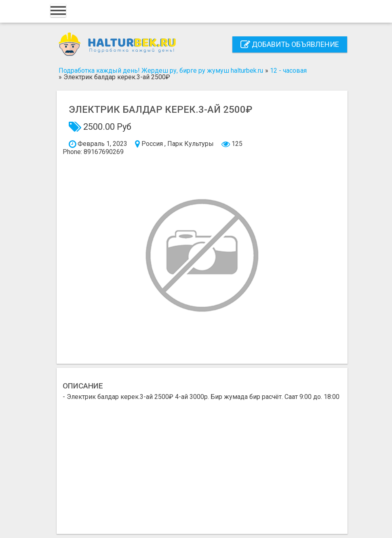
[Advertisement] (202, 461)
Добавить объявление (290, 44)
